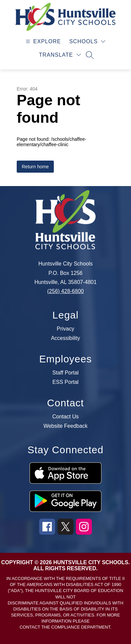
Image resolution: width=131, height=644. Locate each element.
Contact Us (65, 417)
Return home (35, 167)
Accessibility (65, 338)
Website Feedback (65, 426)
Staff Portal (66, 373)
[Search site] (90, 55)
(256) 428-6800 (65, 291)
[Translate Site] (60, 55)
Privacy (65, 329)
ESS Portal (65, 382)
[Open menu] (43, 41)
